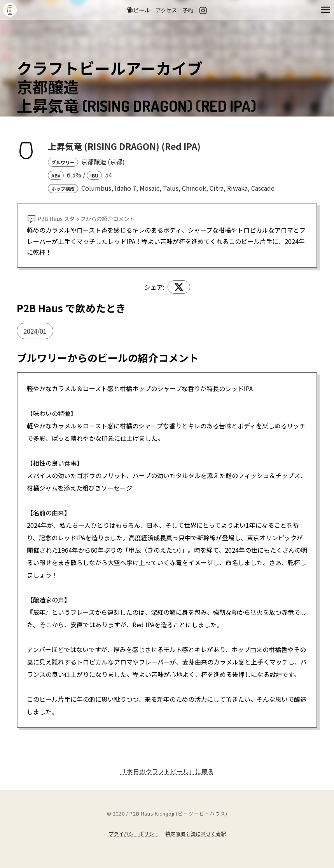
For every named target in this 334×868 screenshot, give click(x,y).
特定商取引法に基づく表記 (196, 834)
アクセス (166, 10)
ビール (138, 10)
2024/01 (35, 331)
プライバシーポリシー (134, 834)
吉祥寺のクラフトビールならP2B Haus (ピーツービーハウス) (10, 10)
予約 (188, 10)
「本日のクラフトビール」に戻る (167, 771)
